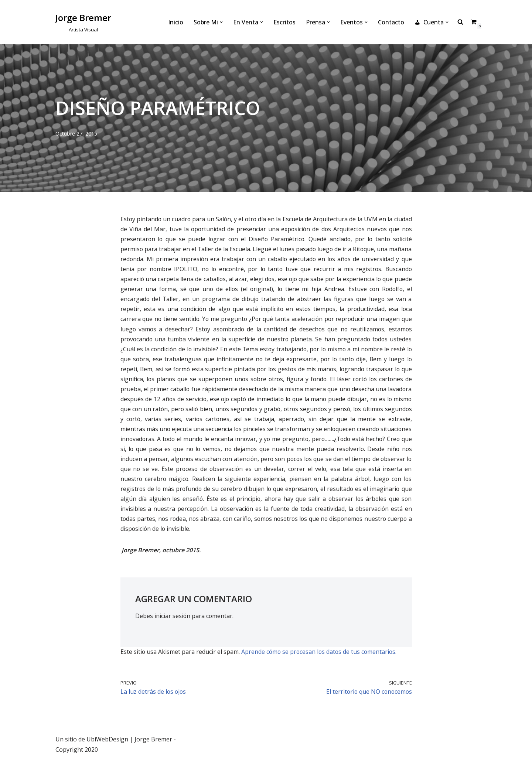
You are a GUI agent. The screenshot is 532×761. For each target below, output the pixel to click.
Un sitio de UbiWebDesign (92, 741)
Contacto (391, 22)
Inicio (176, 22)
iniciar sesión (173, 617)
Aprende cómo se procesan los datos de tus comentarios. (320, 653)
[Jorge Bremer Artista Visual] (83, 22)
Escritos (284, 22)
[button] (221, 22)
